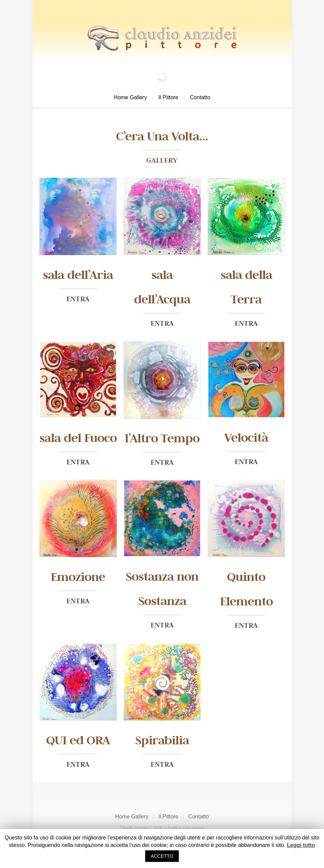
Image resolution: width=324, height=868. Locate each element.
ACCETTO (162, 856)
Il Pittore (168, 97)
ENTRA (78, 299)
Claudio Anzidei (134, 828)
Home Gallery (130, 97)
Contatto (200, 97)
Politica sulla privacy (186, 828)
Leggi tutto (301, 845)
